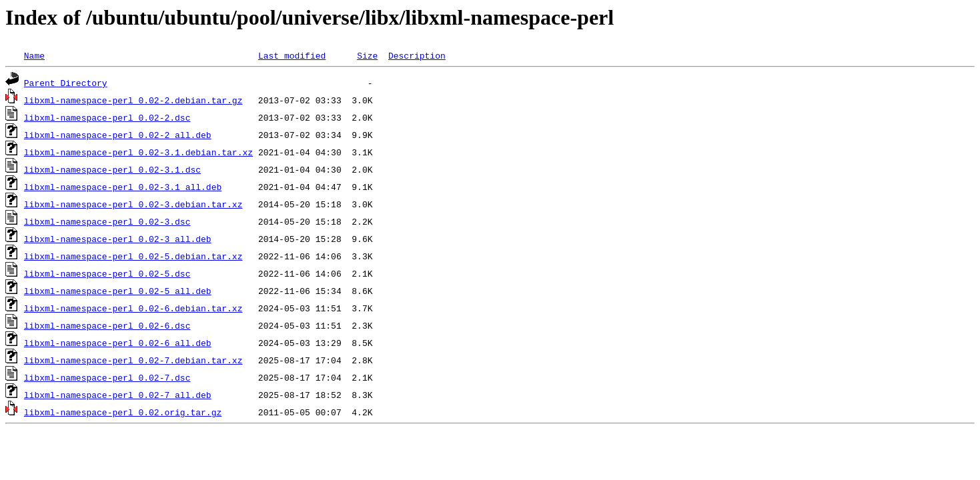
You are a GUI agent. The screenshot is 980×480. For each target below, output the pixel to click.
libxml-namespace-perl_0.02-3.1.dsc (112, 169)
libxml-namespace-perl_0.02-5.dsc (107, 273)
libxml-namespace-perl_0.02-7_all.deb (118, 395)
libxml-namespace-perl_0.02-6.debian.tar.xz (133, 308)
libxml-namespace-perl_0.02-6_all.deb (118, 343)
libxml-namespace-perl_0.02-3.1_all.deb (123, 187)
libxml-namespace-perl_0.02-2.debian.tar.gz (133, 100)
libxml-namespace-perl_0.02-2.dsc (107, 117)
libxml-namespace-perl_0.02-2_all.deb (118, 135)
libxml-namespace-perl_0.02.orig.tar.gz (123, 412)
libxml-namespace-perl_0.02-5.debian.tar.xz (133, 256)
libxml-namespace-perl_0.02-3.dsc (107, 221)
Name (34, 55)
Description (417, 55)
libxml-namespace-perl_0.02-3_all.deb (118, 239)
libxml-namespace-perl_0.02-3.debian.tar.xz (133, 204)
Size (367, 55)
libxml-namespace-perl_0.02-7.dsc (107, 377)
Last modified (292, 55)
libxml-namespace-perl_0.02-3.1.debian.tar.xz (138, 152)
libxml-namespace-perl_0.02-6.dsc (107, 325)
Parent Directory (66, 83)
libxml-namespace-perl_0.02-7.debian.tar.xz (133, 360)
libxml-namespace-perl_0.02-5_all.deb (118, 291)
